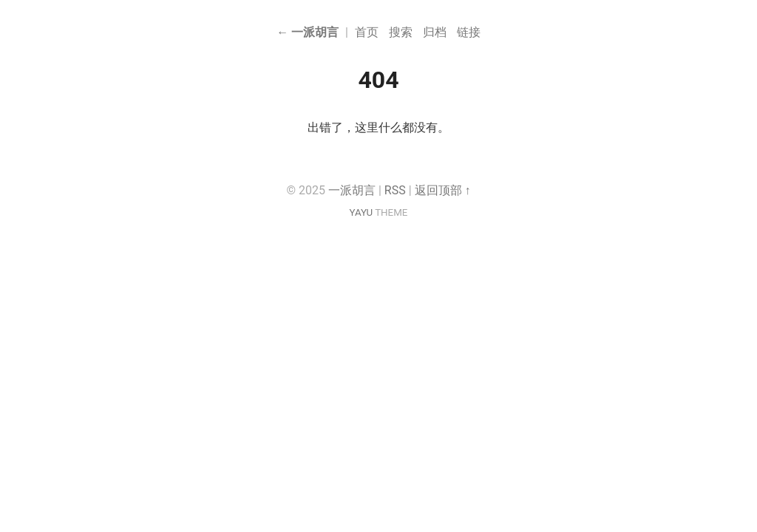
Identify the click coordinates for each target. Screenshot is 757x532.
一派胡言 (352, 190)
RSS (395, 190)
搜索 (401, 32)
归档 (435, 32)
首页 (367, 32)
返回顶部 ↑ (443, 190)
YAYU (361, 212)
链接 (469, 32)
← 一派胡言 (308, 32)
